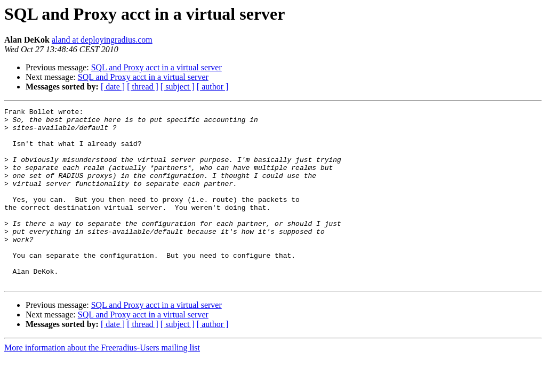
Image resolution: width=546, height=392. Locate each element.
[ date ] (113, 87)
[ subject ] (178, 87)
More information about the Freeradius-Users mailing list (102, 383)
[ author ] (213, 87)
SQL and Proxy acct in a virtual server (156, 67)
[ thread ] (143, 87)
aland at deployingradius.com (102, 40)
